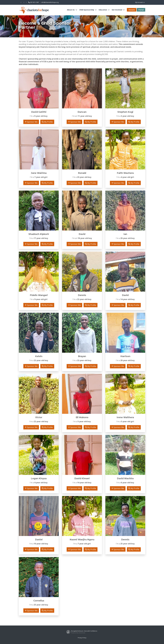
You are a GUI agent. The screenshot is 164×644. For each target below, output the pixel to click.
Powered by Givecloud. (78, 633)
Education (103, 10)
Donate (132, 10)
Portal (141, 10)
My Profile (47, 122)
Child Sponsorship (87, 10)
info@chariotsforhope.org (50, 2)
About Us (71, 10)
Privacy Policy (82, 638)
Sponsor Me (31, 122)
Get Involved (117, 10)
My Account (140, 2)
